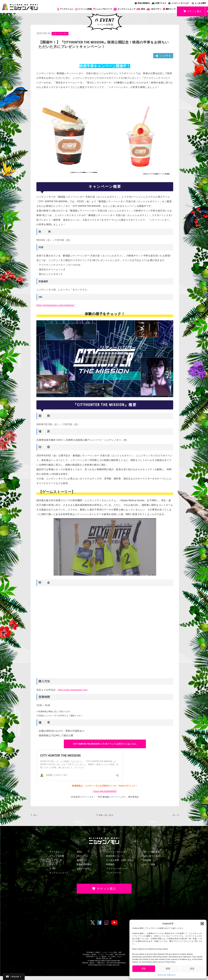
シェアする (163, 56)
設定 (192, 969)
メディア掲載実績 (151, 852)
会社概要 (147, 860)
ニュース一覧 (56, 860)
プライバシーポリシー (167, 975)
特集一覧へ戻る (106, 815)
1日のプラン (154, 9)
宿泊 (141, 9)
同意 (144, 969)
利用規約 (110, 864)
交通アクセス (159, 3)
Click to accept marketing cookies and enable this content (105, 359)
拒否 (168, 969)
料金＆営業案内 (84, 864)
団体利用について (115, 856)
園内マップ (169, 9)
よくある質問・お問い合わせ (120, 860)
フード (52, 869)
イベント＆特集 (84, 9)
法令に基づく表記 (151, 856)
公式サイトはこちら (105, 744)
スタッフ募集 (149, 864)
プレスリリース (114, 873)
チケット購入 (192, 11)
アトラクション (65, 9)
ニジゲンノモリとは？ (179, 3)
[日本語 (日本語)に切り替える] (14, 977)
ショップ (54, 864)
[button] (202, 924)
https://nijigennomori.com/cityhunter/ (56, 305)
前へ (36, 815)
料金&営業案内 (142, 3)
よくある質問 (199, 3)
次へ (175, 815)
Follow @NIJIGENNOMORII (105, 791)
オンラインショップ (124, 9)
